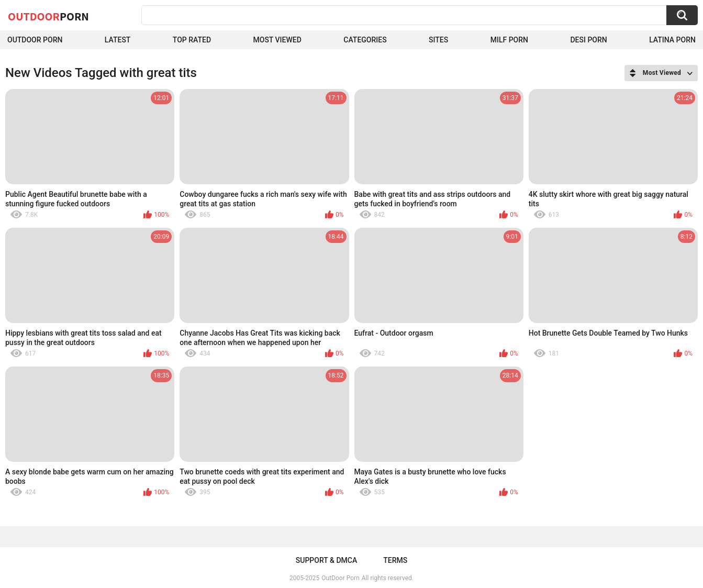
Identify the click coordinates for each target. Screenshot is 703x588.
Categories (365, 40)
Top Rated (192, 40)
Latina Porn (672, 40)
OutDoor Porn (340, 578)
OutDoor (48, 16)
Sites (438, 40)
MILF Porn (509, 40)
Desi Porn (588, 40)
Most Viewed (277, 40)
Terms (395, 560)
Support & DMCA (326, 560)
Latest (118, 40)
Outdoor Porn (35, 40)
